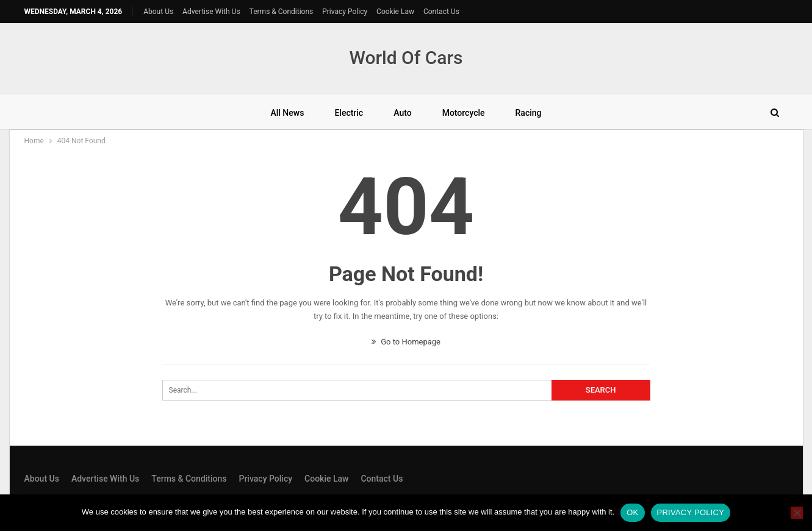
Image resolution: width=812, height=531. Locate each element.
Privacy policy (691, 512)
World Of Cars (406, 58)
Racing (529, 113)
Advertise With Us (211, 12)
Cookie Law (395, 12)
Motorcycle (464, 113)
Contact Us (441, 12)
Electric (349, 113)
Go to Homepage (406, 342)
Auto (402, 113)
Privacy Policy (345, 12)
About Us (158, 12)
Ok (632, 512)
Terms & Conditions (282, 12)
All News (287, 113)
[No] (797, 513)
